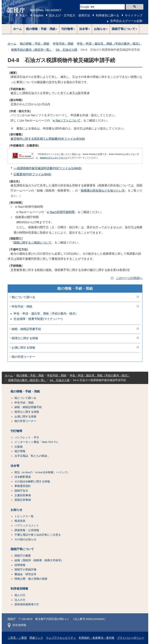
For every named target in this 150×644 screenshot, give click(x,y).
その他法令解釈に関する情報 (32, 482)
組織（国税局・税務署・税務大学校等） (39, 560)
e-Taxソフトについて (67, 120)
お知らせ (16, 510)
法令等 (15, 466)
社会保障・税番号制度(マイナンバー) (38, 319)
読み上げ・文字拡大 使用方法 (70, 15)
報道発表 (20, 521)
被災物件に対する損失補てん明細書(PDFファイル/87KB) (48, 139)
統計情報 (20, 451)
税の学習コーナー (23, 357)
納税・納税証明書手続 (26, 329)
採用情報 (20, 565)
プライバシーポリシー (131, 638)
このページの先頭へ (129, 278)
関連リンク (36, 638)
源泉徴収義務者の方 (27, 604)
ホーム (17, 29)
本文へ (24, 15)
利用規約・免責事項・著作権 (96, 638)
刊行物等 (16, 431)
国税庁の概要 (23, 556)
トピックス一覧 (24, 516)
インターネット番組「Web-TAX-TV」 (37, 442)
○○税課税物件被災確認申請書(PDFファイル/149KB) (48, 168)
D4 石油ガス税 (67, 50)
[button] (42, 29)
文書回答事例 (23, 495)
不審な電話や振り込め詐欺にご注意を (38, 535)
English (38, 15)
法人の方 (20, 600)
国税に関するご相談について (33, 242)
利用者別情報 (19, 589)
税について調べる (23, 297)
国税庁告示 (21, 491)
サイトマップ (134, 15)
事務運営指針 (23, 486)
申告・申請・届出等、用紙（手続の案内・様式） (109, 44)
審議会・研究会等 (25, 574)
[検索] (102, 7)
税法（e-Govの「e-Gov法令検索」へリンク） (42, 472)
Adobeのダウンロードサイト (54, 158)
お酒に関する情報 (23, 348)
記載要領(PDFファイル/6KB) (33, 174)
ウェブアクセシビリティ (61, 638)
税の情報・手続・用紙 (35, 44)
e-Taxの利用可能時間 (61, 212)
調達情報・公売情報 (27, 530)
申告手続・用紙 (63, 44)
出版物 (19, 447)
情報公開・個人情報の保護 (31, 579)
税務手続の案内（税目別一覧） (32, 50)
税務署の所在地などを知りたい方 (103, 190)
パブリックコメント (27, 526)
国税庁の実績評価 (25, 570)
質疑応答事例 (23, 500)
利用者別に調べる (107, 15)
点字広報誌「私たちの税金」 (32, 456)
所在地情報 (17, 625)
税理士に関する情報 (25, 338)
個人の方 (20, 595)
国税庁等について (22, 549)
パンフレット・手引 (27, 438)
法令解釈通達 (23, 477)
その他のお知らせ (25, 539)
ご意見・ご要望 (17, 638)
